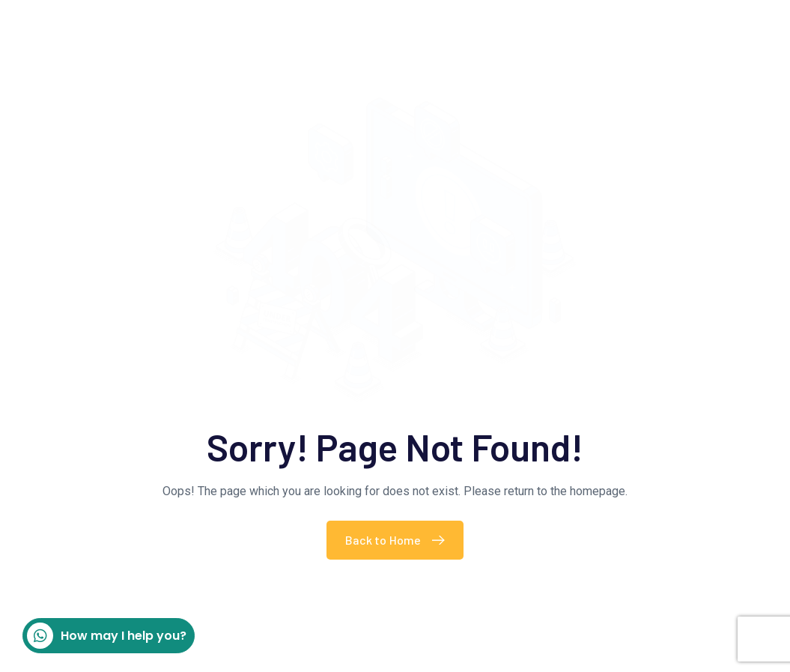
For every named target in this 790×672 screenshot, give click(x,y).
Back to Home (399, 540)
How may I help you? (107, 636)
